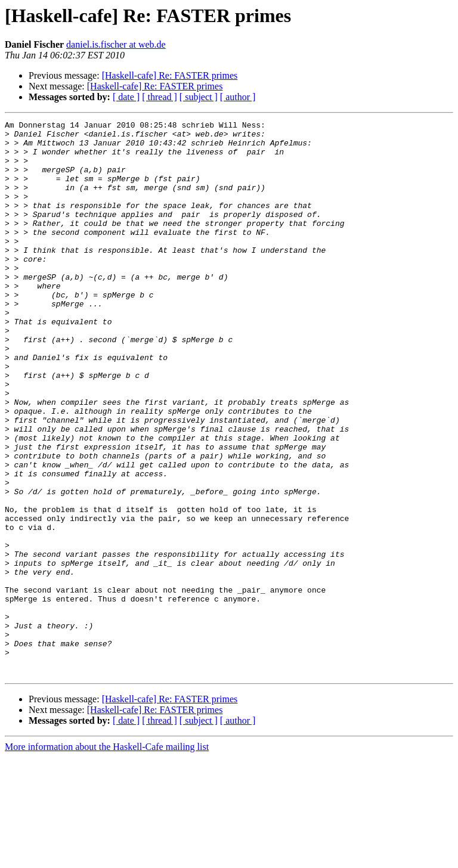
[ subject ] (199, 97)
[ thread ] (160, 97)
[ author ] (238, 97)
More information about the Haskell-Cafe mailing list (107, 858)
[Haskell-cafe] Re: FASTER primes (170, 75)
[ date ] (126, 97)
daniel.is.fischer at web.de (116, 44)
